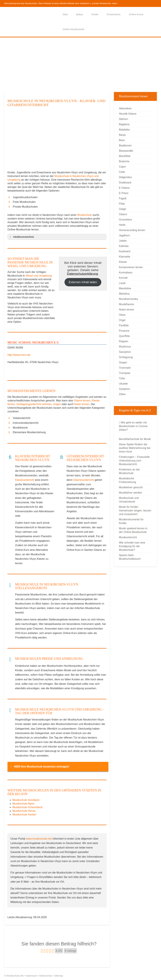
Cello (122, 172)
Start (65, 14)
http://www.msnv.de (19, 355)
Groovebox (125, 220)
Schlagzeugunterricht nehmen (34, 404)
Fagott (123, 198)
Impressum (31, 976)
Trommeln (125, 368)
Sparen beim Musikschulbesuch (130, 557)
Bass (122, 140)
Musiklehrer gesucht (131, 487)
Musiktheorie (126, 304)
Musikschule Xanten (24, 815)
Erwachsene (114, 14)
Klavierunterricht (25, 480)
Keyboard (125, 251)
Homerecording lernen (132, 230)
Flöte (122, 204)
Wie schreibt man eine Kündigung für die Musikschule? (132, 546)
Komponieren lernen (131, 267)
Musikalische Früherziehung (127, 480)
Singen (123, 362)
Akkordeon (125, 108)
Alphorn (123, 119)
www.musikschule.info (39, 839)
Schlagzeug (126, 357)
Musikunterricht (128, 537)
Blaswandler (126, 151)
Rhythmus (125, 347)
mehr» (115, 3)
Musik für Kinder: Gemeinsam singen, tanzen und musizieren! (135, 511)
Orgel (122, 320)
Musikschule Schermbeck (27, 807)
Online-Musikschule (74, 29)
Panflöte (124, 325)
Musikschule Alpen (23, 804)
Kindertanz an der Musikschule (129, 471)
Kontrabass (126, 272)
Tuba (122, 378)
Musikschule (85, 215)
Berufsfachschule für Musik (135, 439)
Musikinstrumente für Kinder (131, 521)
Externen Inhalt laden (83, 282)
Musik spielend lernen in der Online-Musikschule (133, 530)
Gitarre (123, 214)
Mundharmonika (128, 299)
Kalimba (124, 246)
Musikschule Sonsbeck (26, 800)
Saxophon (125, 352)
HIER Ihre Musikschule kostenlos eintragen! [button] (39, 767)
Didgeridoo (125, 177)
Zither (122, 394)
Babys (80, 14)
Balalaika (124, 130)
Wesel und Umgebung (39, 276)
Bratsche (124, 161)
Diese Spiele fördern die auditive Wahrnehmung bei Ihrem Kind (135, 448)
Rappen (124, 341)
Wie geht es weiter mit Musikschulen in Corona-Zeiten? (133, 426)
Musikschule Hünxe (24, 811)
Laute (122, 283)
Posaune (124, 331)
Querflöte (124, 336)
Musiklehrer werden (130, 493)
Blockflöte (125, 156)
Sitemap (59, 976)
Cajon (122, 167)
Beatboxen (125, 145)
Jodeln (123, 241)
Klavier (123, 262)
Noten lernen (82, 404)
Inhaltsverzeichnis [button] (21, 237)
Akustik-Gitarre (128, 114)
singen (57, 404)
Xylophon (124, 389)
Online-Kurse (136, 14)
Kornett (123, 278)
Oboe (122, 315)
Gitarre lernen (82, 401)
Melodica (124, 294)
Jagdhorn (124, 235)
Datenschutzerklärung (82, 274)
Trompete (125, 373)
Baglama (124, 124)
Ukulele (123, 384)
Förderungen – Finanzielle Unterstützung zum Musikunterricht (134, 461)
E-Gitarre (124, 188)
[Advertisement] (80, 65)
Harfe (122, 225)
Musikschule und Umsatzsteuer (129, 500)
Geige (122, 209)
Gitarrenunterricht (84, 480)
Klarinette (125, 257)
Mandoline (125, 288)
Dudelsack (125, 183)
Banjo (122, 135)
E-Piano (124, 193)
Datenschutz (46, 976)
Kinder (95, 14)
